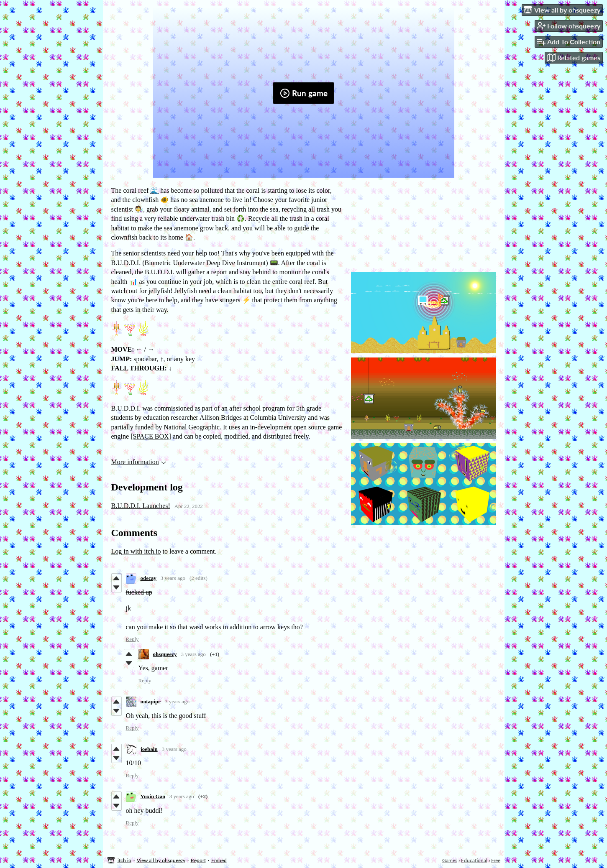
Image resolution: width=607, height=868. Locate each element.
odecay (149, 578)
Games (450, 860)
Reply (132, 639)
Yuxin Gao (153, 796)
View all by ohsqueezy (161, 860)
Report (198, 860)
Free (496, 860)
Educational (474, 860)
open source (310, 427)
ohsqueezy (165, 654)
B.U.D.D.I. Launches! (141, 506)
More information (139, 462)
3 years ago (173, 578)
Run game (304, 93)
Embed (219, 860)
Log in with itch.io (136, 551)
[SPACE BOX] (151, 436)
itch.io (124, 860)
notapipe (151, 701)
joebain (149, 749)
